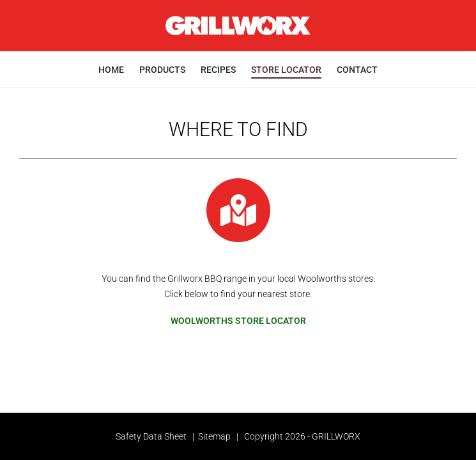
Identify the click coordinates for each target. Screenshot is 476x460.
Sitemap (214, 436)
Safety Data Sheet (151, 436)
